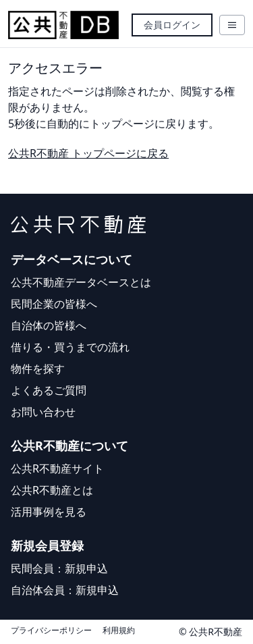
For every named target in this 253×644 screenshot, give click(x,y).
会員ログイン (172, 25)
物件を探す (38, 369)
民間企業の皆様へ (54, 304)
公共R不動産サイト (57, 468)
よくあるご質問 (49, 390)
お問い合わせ (43, 412)
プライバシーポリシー (51, 630)
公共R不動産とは (52, 490)
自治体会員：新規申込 (65, 590)
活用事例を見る (49, 512)
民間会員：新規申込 (59, 568)
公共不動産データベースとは (81, 282)
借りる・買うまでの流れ (70, 347)
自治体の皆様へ (49, 325)
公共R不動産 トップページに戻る (88, 153)
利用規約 (119, 630)
